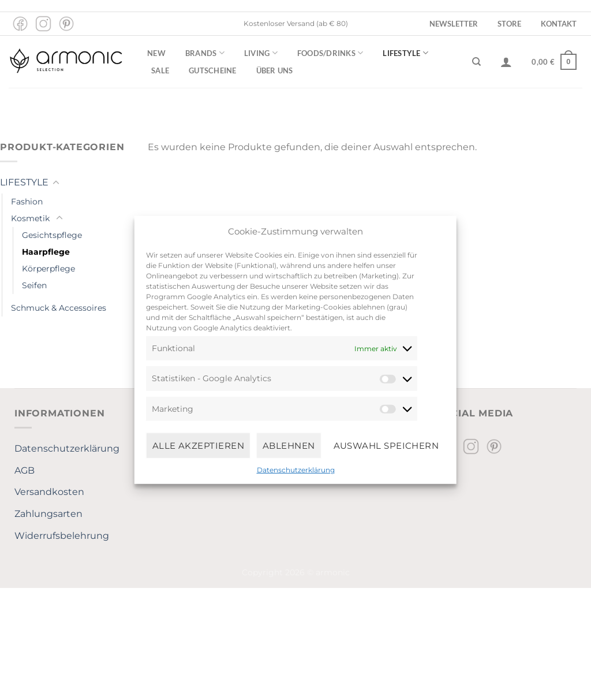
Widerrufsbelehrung (62, 536)
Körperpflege (48, 269)
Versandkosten (49, 492)
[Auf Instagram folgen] (43, 24)
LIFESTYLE (24, 182)
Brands (205, 53)
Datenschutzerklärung (296, 470)
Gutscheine (213, 70)
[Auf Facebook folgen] (20, 24)
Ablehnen (289, 445)
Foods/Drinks (330, 53)
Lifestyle (405, 53)
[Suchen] (476, 62)
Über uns (275, 70)
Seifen (34, 285)
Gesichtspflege (52, 235)
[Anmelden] (506, 62)
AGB (25, 470)
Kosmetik (30, 218)
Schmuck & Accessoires (59, 308)
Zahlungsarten (48, 514)
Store (509, 24)
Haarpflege (46, 252)
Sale (160, 70)
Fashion (27, 202)
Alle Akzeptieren (198, 445)
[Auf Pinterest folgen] (66, 24)
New (156, 53)
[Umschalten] (56, 183)
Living (261, 53)
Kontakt (559, 24)
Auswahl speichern (386, 445)
